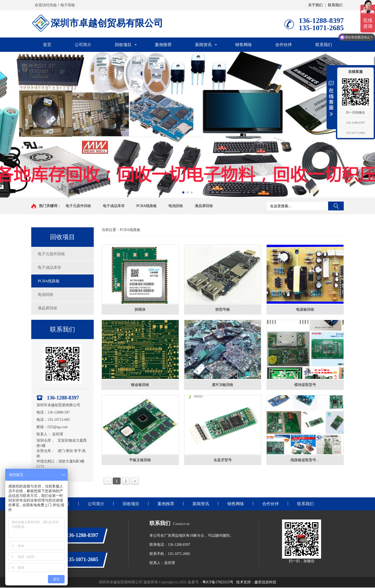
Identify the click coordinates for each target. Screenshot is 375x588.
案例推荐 (163, 45)
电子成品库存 (114, 206)
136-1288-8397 (355, 123)
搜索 (336, 206)
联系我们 (335, 5)
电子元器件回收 (78, 206)
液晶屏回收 (204, 206)
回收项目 (123, 45)
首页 (47, 45)
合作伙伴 (284, 45)
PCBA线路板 (147, 206)
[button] (183, 192)
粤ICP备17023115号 (218, 583)
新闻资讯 (203, 45)
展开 (331, 98)
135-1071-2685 (355, 133)
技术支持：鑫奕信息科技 (256, 583)
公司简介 (83, 45)
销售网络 (243, 45)
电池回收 (176, 206)
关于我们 (315, 5)
